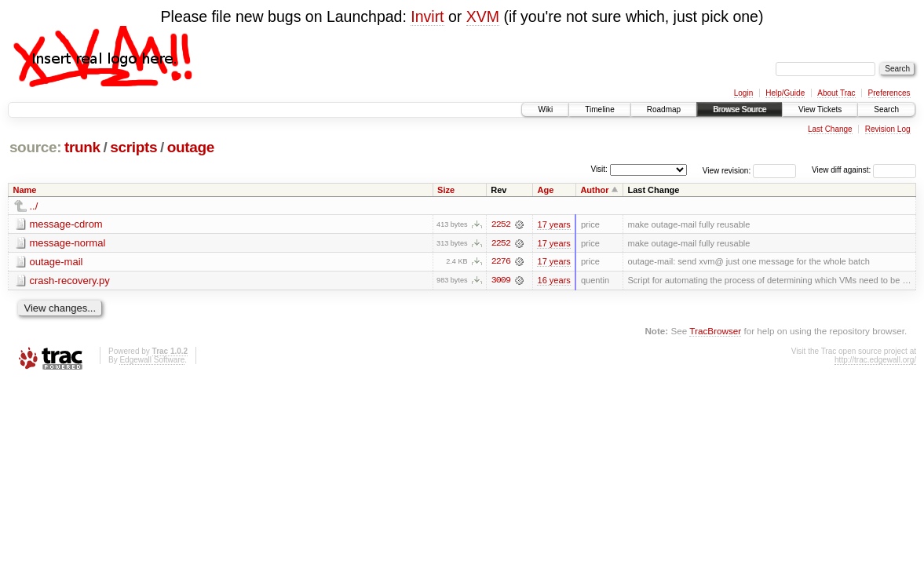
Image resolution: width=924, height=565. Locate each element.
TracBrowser (715, 332)
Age (545, 190)
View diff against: (864, 170)
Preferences (889, 93)
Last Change (830, 129)
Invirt (427, 16)
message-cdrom (66, 224)
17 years (553, 224)
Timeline (599, 109)
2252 (501, 224)
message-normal (68, 243)
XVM (483, 16)
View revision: (727, 170)
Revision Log (888, 129)
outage (191, 147)
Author (594, 190)
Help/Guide (785, 93)
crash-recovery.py (70, 281)
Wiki (545, 109)
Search (886, 109)
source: (35, 147)
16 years (553, 281)
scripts (133, 147)
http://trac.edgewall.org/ (875, 361)
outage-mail (57, 262)
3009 (501, 281)
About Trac (836, 93)
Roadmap (664, 109)
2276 (501, 262)
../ (34, 206)
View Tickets (820, 109)
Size (446, 190)
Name (25, 190)
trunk (82, 147)
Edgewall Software (152, 361)
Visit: (599, 169)
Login (743, 93)
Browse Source (740, 109)
